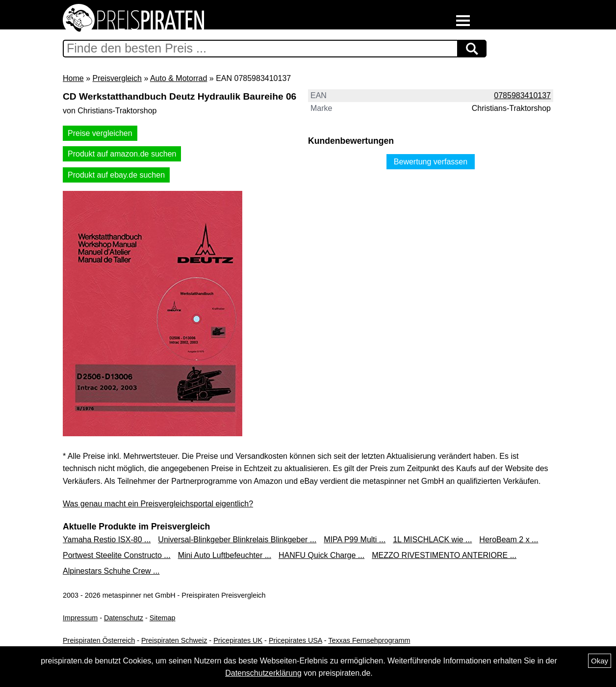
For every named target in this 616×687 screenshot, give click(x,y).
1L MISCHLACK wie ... (432, 540)
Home (73, 78)
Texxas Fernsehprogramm (369, 640)
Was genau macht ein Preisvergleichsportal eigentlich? (158, 504)
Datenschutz (124, 618)
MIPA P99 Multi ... (355, 540)
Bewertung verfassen (431, 162)
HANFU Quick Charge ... (321, 555)
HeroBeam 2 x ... (509, 540)
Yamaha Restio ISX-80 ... (107, 540)
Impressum (80, 618)
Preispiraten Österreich (99, 640)
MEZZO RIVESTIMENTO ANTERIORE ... (444, 555)
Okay (600, 661)
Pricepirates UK (238, 640)
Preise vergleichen (100, 133)
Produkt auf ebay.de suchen (116, 175)
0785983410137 (522, 95)
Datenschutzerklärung (263, 673)
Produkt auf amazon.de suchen (122, 154)
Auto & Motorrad (179, 78)
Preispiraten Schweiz (174, 640)
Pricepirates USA (295, 640)
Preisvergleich (117, 78)
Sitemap (163, 618)
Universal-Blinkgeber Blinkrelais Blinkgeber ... (237, 540)
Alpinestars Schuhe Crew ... (111, 571)
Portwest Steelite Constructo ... (117, 555)
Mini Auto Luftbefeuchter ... (225, 555)
